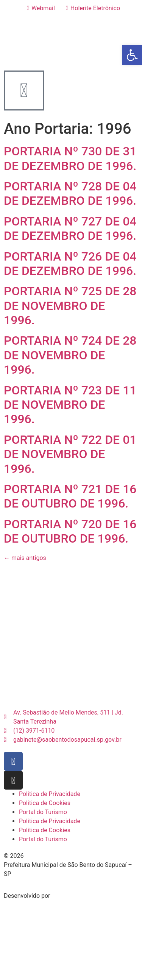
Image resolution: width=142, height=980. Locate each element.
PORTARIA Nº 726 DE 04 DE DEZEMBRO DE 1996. (70, 264)
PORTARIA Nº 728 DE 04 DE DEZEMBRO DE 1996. (70, 193)
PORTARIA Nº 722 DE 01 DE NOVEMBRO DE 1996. (70, 454)
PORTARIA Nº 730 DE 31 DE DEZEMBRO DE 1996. (70, 158)
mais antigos (25, 558)
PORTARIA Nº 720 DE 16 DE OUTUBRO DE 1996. (70, 531)
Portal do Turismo (43, 812)
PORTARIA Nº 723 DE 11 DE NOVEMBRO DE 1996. (70, 405)
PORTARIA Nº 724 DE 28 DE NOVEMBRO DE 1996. (70, 355)
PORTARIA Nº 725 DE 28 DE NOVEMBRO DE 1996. (70, 306)
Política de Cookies (45, 803)
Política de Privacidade (50, 794)
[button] (132, 55)
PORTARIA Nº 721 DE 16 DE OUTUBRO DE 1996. (70, 496)
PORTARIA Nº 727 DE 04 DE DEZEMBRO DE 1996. (70, 229)
